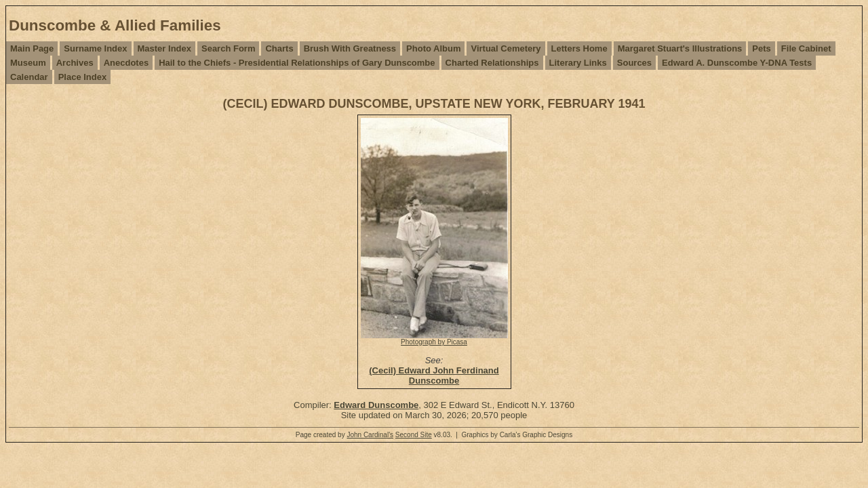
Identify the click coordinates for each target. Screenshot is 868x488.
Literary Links (578, 63)
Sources (634, 63)
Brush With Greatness (350, 48)
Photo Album (433, 48)
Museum (28, 63)
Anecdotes (126, 63)
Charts (279, 48)
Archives (75, 63)
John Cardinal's (370, 435)
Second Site (414, 435)
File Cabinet (806, 48)
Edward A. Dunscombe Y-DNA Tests (737, 63)
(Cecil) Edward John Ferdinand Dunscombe (434, 375)
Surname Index (95, 48)
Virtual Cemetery (506, 48)
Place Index (83, 77)
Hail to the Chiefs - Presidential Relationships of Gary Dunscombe (297, 63)
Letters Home (579, 48)
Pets (761, 48)
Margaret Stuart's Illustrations (680, 48)
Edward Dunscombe (376, 405)
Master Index (164, 48)
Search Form (228, 48)
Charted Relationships (492, 63)
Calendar (29, 77)
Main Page (32, 48)
